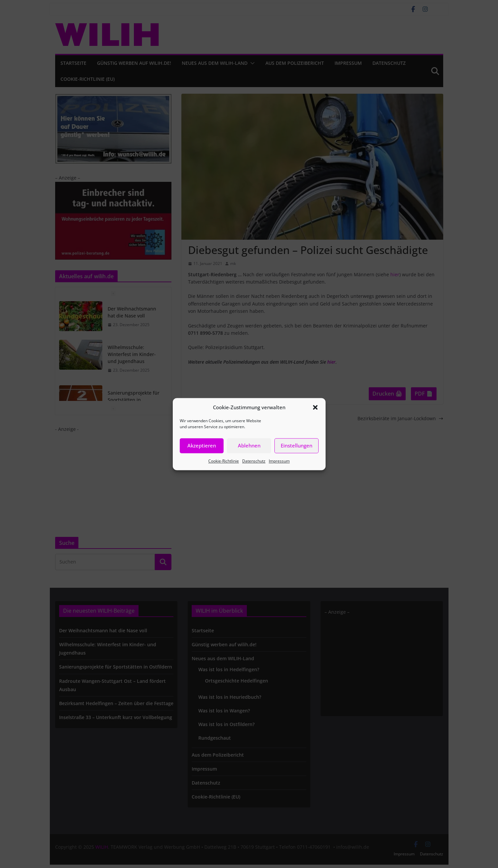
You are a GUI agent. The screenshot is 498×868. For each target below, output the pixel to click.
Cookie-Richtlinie (224, 461)
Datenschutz (254, 461)
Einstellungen (297, 445)
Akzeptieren (202, 445)
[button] (315, 407)
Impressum (279, 461)
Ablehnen (249, 445)
